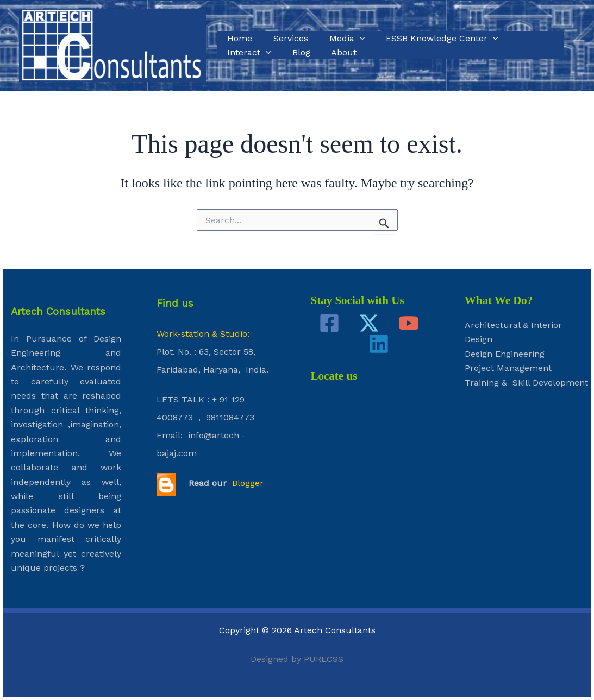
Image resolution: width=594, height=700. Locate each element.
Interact (525, 39)
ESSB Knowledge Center (430, 39)
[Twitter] (369, 323)
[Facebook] (329, 323)
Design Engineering (505, 354)
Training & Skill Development (526, 383)
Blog (235, 52)
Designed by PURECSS (297, 659)
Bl (236, 483)
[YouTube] (409, 323)
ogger (252, 483)
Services (285, 38)
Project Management (508, 368)
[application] (351, 39)
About (274, 52)
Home (238, 38)
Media (338, 39)
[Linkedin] (379, 344)
